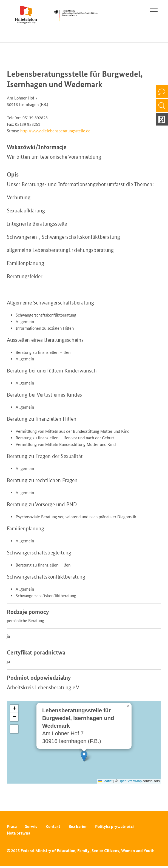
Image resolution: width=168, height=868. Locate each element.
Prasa (12, 826)
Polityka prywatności (114, 826)
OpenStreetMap (130, 781)
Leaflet (105, 781)
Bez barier (78, 826)
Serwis (31, 826)
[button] (84, 756)
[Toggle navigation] (154, 9)
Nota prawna (18, 833)
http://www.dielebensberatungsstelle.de (55, 131)
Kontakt (53, 826)
